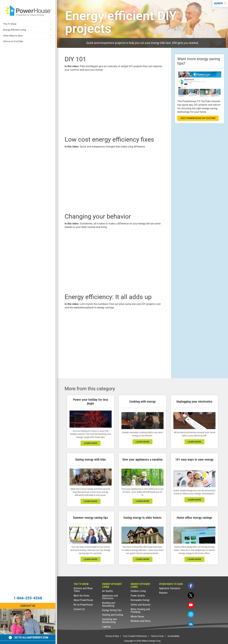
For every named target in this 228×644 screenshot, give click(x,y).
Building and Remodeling (109, 604)
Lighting (106, 627)
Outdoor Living (138, 591)
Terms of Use (157, 636)
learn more (91, 443)
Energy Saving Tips (112, 610)
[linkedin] (191, 624)
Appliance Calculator (170, 588)
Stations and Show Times (83, 590)
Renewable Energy (140, 600)
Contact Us (79, 609)
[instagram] (191, 614)
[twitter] (191, 595)
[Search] (220, 3)
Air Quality (108, 591)
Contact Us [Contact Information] (28, 606)
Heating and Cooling (113, 615)
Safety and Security (141, 605)
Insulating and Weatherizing (109, 621)
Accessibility (174, 636)
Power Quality (138, 596)
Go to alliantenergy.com (28, 637)
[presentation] (114, 103)
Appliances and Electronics (110, 597)
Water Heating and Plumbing (140, 611)
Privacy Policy (112, 636)
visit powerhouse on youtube (198, 118)
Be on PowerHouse (83, 605)
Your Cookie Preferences (135, 636)
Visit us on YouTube (28, 41)
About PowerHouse (83, 600)
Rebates (163, 593)
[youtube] (191, 605)
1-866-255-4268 (28, 598)
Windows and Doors (141, 621)
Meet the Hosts (81, 596)
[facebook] (191, 586)
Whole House (137, 617)
